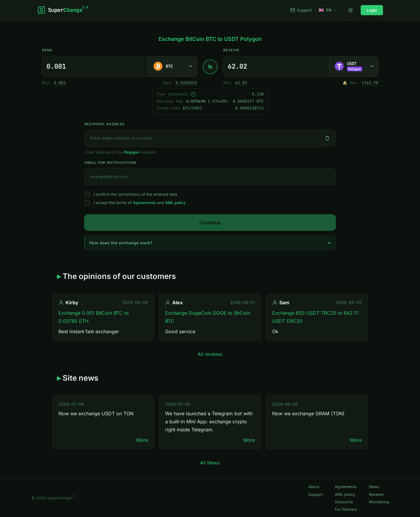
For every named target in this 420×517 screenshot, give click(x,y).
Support (301, 10)
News (374, 487)
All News (210, 463)
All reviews (210, 354)
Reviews (376, 494)
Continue (210, 223)
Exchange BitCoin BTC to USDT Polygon (210, 39)
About (314, 487)
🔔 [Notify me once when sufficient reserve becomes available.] (345, 83)
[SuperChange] (63, 10)
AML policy (175, 203)
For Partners (346, 509)
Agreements (144, 203)
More (142, 440)
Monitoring (379, 502)
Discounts (344, 502)
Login (372, 10)
